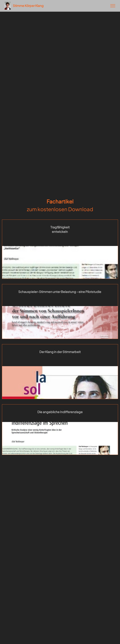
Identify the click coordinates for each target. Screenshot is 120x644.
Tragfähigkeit (60, 227)
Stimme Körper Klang (28, 6)
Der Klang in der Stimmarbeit (60, 352)
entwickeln (60, 232)
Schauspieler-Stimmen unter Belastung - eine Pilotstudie (60, 292)
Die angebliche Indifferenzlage (60, 412)
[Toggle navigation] (113, 6)
